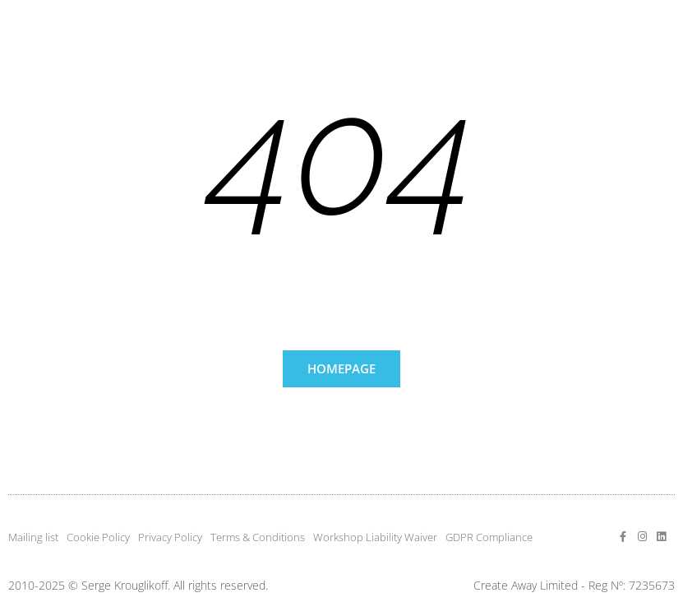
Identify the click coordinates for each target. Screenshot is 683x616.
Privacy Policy (170, 537)
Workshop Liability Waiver (375, 537)
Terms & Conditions (258, 537)
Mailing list (33, 537)
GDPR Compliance (489, 537)
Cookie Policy (98, 537)
